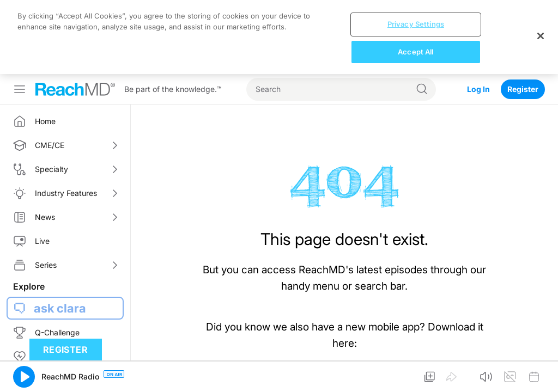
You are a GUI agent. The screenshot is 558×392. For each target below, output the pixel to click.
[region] (279, 37)
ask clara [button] (60, 308)
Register (523, 89)
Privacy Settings (416, 24)
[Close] (541, 36)
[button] (24, 377)
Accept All (416, 52)
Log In (478, 89)
